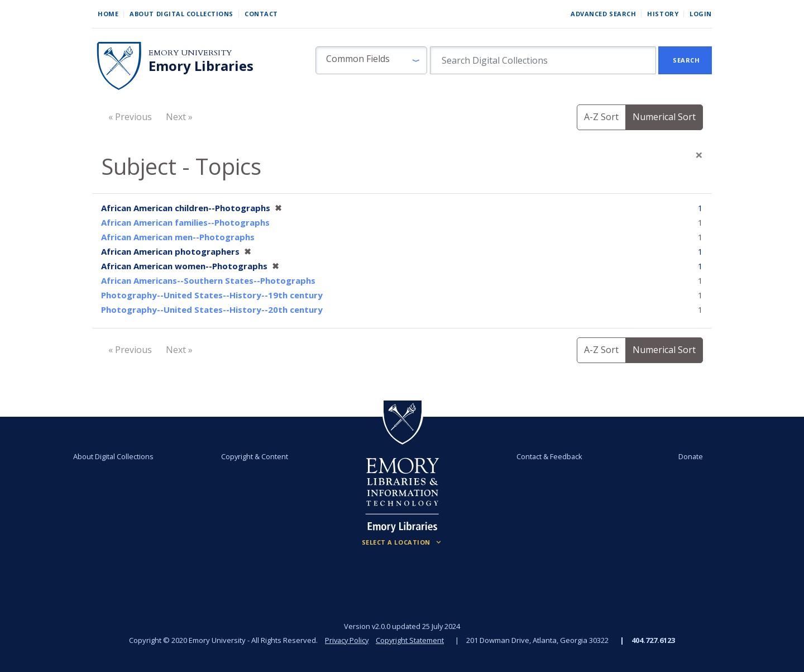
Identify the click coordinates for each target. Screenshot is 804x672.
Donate (689, 456)
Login (701, 14)
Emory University (190, 53)
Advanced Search (603, 14)
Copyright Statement (411, 640)
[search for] (543, 60)
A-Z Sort (601, 117)
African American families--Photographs (185, 222)
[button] (371, 60)
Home (108, 14)
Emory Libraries (201, 66)
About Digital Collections (181, 14)
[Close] (699, 155)
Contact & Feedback (549, 456)
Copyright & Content (255, 456)
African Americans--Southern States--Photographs (208, 280)
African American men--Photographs (178, 237)
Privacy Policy (346, 640)
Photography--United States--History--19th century (212, 295)
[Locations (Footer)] (402, 542)
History (663, 14)
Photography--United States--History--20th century (212, 309)
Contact (261, 14)
